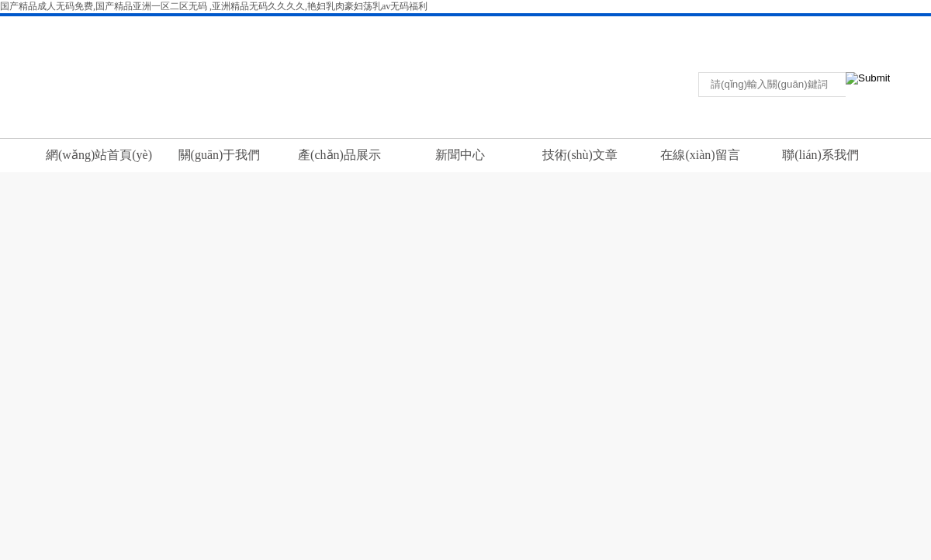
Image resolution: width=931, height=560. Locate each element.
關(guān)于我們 (220, 155)
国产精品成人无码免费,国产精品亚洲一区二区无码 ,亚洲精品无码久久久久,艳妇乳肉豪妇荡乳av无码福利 (214, 6)
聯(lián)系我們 (792, 26)
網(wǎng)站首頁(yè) (99, 155)
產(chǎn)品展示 (339, 155)
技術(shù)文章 (580, 155)
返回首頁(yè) (733, 26)
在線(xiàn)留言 (700, 155)
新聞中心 (460, 155)
